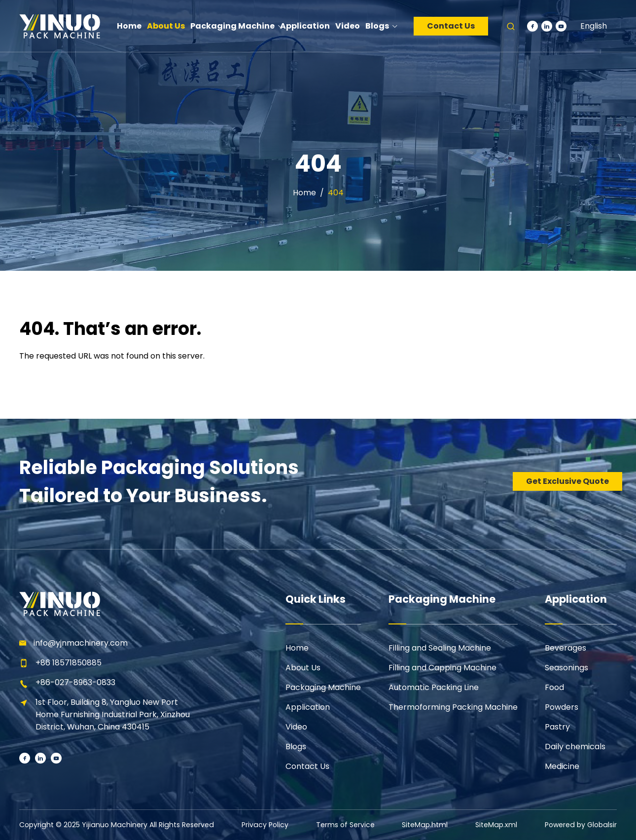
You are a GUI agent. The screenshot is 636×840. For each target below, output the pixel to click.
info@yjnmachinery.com (81, 643)
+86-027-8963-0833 (75, 682)
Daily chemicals (575, 747)
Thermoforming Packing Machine (453, 707)
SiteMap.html (424, 825)
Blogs (296, 747)
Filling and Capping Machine (442, 668)
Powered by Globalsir (581, 825)
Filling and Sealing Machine (440, 648)
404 (336, 193)
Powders (562, 707)
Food (554, 687)
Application (308, 707)
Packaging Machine (323, 687)
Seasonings (566, 668)
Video (296, 727)
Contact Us (451, 26)
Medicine (562, 766)
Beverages (565, 648)
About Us (303, 668)
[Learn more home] (59, 26)
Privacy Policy (263, 825)
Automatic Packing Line (434, 687)
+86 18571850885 (69, 663)
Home (304, 193)
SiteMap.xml (496, 825)
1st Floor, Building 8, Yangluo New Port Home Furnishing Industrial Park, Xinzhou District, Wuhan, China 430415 (113, 714)
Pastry (557, 727)
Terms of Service (344, 825)
